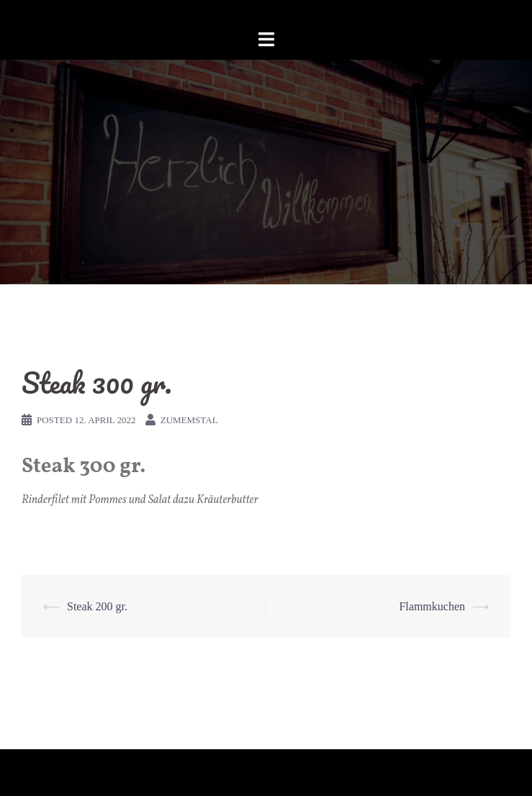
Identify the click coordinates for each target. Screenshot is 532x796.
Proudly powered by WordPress (84, 773)
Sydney (220, 773)
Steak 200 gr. (97, 606)
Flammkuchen (432, 606)
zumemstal (189, 420)
